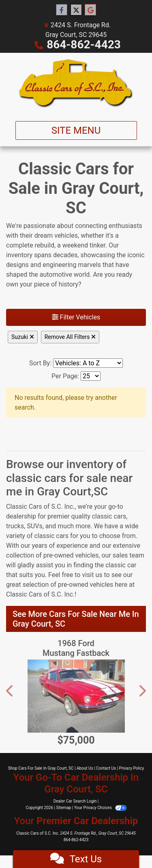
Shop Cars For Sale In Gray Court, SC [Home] (41, 768)
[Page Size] (91, 376)
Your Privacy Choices (100, 808)
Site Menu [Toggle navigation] (76, 130)
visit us (92, 575)
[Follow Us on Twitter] (76, 10)
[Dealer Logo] (76, 84)
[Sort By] (88, 363)
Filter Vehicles (76, 317)
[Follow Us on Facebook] (62, 10)
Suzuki (23, 337)
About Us (85, 768)
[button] (10, 691)
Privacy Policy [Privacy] (132, 768)
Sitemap (63, 808)
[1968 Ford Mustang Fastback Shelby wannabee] (76, 696)
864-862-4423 (84, 44)
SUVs (34, 526)
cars (120, 516)
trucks (15, 526)
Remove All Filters (70, 337)
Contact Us (106, 768)
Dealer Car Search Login (75, 801)
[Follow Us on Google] (90, 10)
